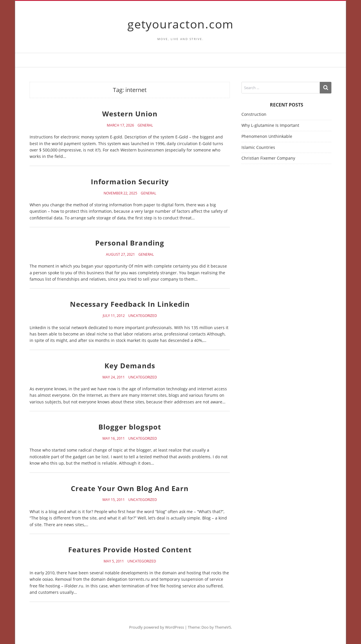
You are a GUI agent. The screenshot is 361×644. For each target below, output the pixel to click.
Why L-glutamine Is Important (270, 125)
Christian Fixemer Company (268, 158)
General (145, 125)
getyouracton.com (180, 24)
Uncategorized (143, 316)
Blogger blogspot (130, 427)
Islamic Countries (258, 147)
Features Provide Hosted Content (130, 550)
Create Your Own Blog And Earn (130, 488)
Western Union (130, 114)
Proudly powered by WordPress (157, 627)
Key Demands (130, 366)
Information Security (130, 182)
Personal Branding (130, 243)
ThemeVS (223, 627)
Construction (254, 114)
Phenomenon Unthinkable (267, 136)
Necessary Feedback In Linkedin (130, 304)
